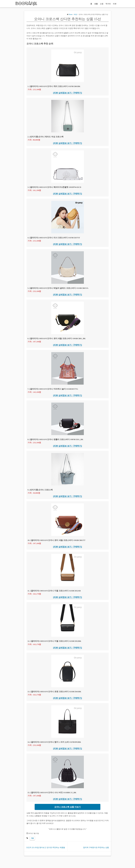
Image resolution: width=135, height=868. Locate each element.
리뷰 (115, 4)
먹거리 (108, 4)
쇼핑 (102, 4)
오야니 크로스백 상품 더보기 (67, 807)
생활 (96, 4)
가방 (32, 838)
